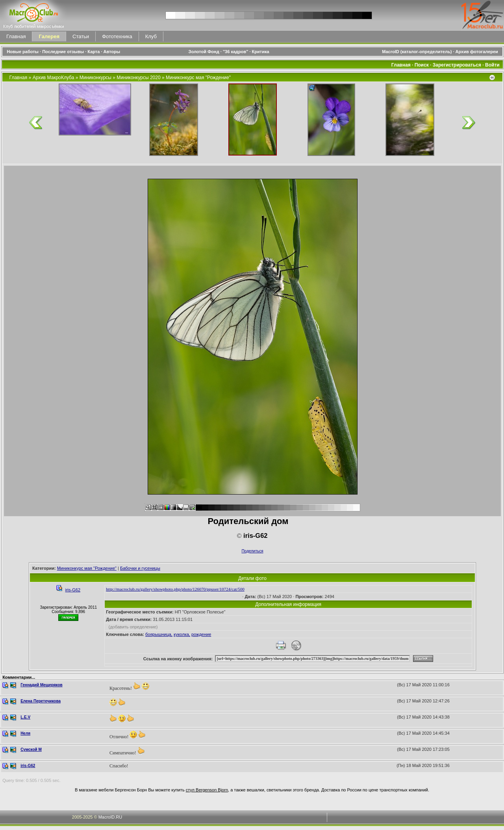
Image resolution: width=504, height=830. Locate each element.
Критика (261, 52)
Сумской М (31, 749)
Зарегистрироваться (457, 65)
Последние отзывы (63, 52)
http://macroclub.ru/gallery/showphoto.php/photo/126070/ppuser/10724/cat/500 (175, 589)
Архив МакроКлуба (54, 78)
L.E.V (25, 717)
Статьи (81, 36)
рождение (201, 634)
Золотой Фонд (204, 52)
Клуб (151, 36)
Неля (25, 733)
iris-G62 (73, 590)
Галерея (49, 36)
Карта (94, 52)
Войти (492, 65)
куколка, (182, 634)
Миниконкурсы (95, 78)
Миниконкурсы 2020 (138, 78)
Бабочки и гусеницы (140, 568)
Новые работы (23, 52)
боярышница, (159, 634)
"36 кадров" (236, 52)
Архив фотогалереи (477, 52)
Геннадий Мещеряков (42, 685)
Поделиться (252, 551)
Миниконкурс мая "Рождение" (198, 78)
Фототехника (117, 36)
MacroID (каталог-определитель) (417, 52)
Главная (16, 36)
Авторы (112, 52)
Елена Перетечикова (41, 701)
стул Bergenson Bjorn (207, 790)
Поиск (422, 65)
